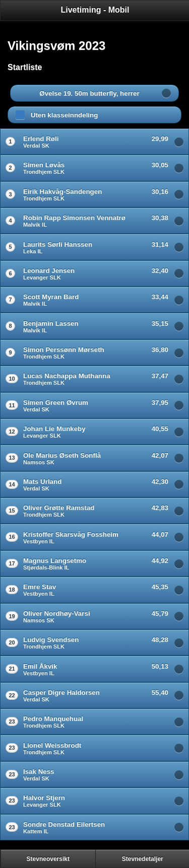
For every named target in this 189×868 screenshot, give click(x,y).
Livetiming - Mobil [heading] (95, 10)
